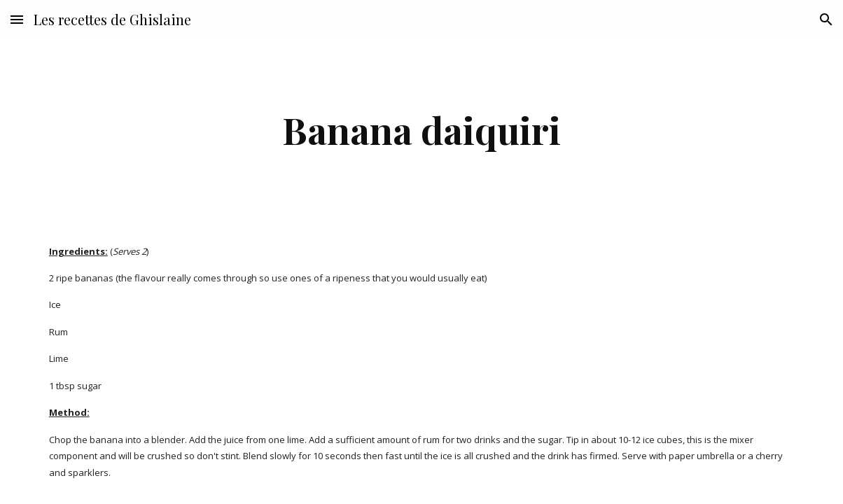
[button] (17, 19)
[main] (422, 130)
